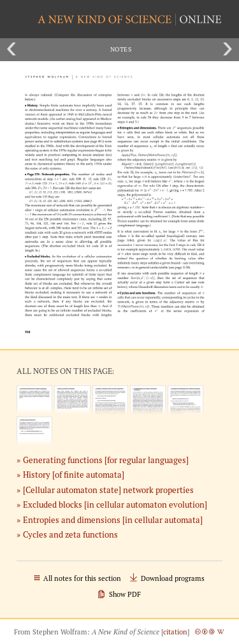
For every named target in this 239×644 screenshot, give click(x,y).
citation (175, 632)
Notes (121, 49)
